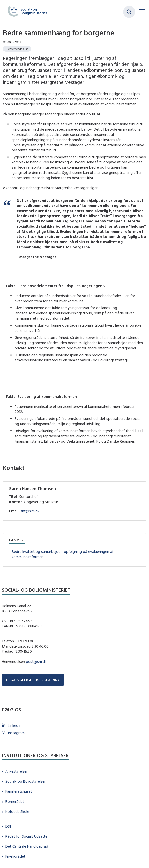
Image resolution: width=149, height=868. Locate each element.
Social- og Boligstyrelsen (26, 781)
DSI (8, 826)
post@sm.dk (36, 661)
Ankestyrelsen (17, 771)
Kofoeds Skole (17, 811)
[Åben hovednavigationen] (144, 12)
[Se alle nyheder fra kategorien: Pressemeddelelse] (17, 49)
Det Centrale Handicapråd (27, 846)
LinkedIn (15, 726)
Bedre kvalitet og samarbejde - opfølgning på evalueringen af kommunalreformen (63, 554)
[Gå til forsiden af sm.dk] (26, 12)
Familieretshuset (19, 791)
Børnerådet (15, 801)
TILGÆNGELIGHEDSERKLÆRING (33, 680)
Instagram (16, 733)
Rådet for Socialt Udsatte (26, 836)
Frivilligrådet (15, 856)
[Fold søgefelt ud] (129, 12)
